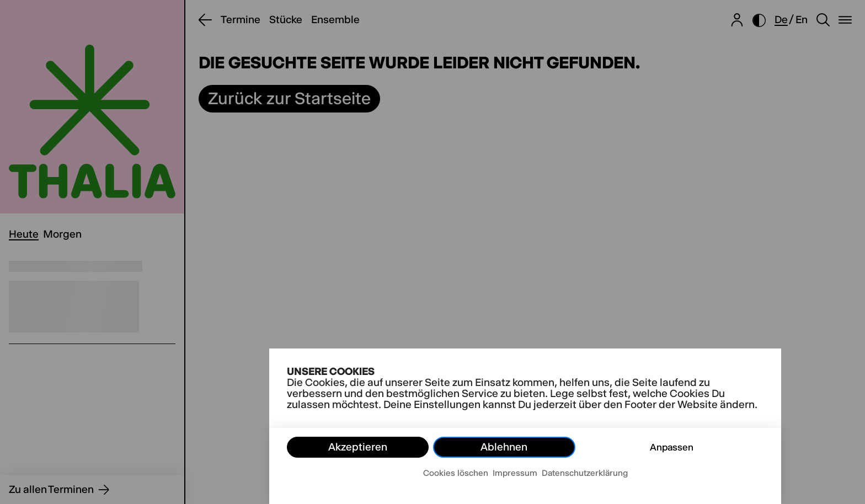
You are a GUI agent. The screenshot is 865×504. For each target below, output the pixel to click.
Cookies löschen (456, 473)
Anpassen (672, 447)
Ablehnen (504, 447)
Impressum (515, 473)
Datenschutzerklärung (585, 473)
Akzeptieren (358, 447)
